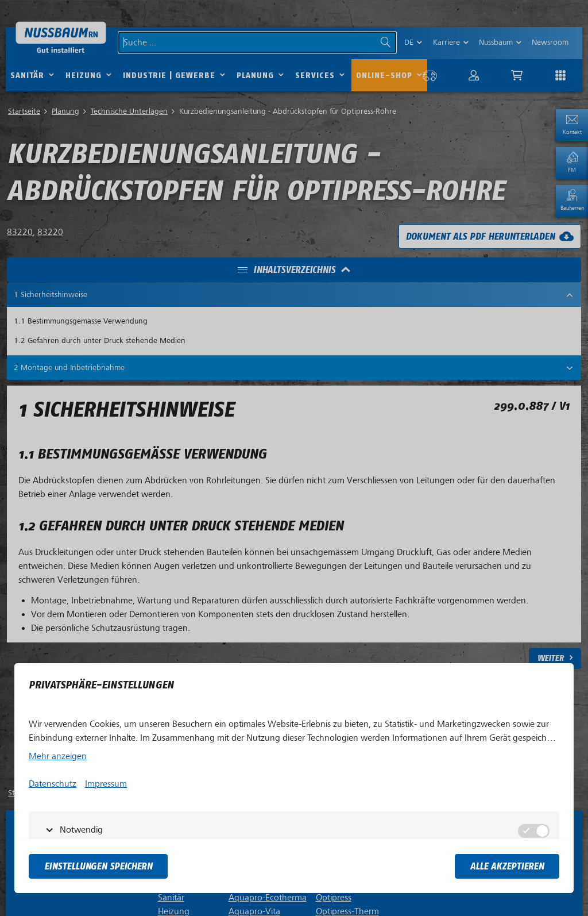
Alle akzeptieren (507, 866)
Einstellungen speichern (98, 866)
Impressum (106, 784)
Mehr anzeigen (58, 756)
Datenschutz (53, 784)
